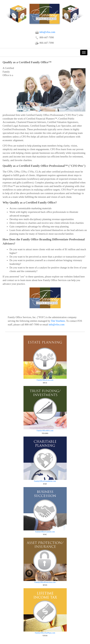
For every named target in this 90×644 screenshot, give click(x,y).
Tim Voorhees (58, 321)
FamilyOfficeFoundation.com (45, 481)
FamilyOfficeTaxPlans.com (45, 633)
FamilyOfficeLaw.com (45, 380)
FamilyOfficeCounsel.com (45, 532)
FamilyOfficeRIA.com (45, 431)
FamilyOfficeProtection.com (45, 582)
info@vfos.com (45, 32)
